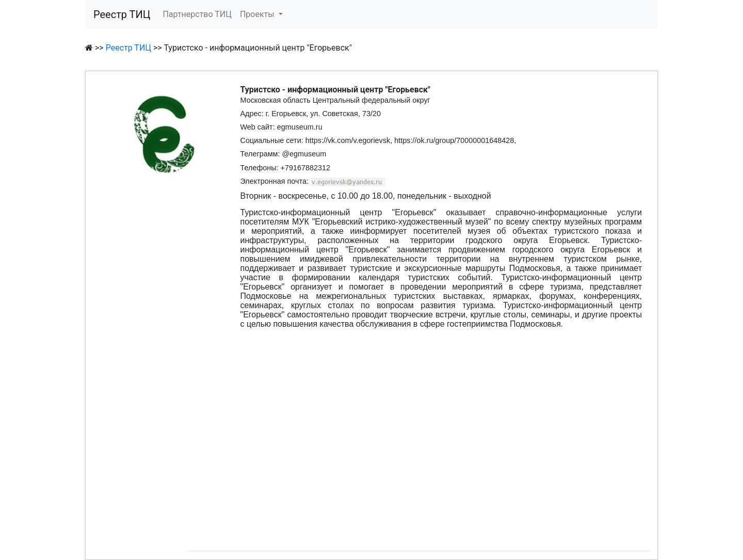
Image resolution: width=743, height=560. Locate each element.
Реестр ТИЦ (122, 14)
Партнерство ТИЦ (197, 14)
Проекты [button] (258, 14)
